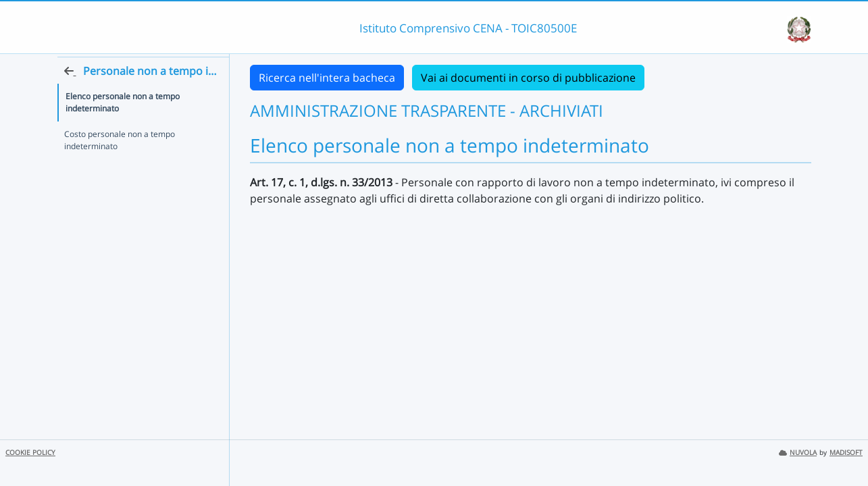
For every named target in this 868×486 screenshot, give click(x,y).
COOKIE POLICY (30, 453)
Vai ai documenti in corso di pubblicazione (528, 78)
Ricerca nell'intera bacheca (327, 78)
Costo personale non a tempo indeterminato (120, 164)
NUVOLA (798, 453)
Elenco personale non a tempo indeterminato (123, 127)
